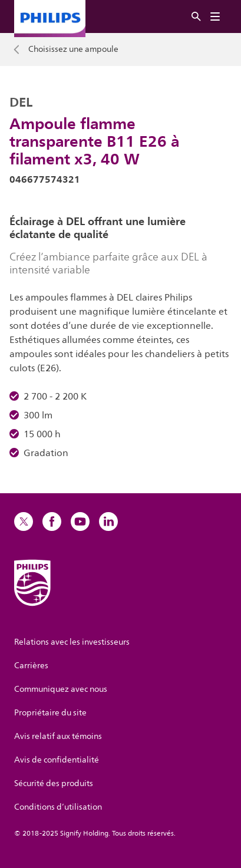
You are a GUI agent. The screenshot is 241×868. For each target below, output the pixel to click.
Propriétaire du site (50, 713)
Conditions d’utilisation (58, 807)
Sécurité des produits (54, 783)
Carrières (31, 666)
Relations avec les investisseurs (72, 642)
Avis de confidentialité (57, 760)
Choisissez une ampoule (73, 49)
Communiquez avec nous (61, 689)
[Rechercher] (196, 17)
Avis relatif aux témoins (58, 736)
